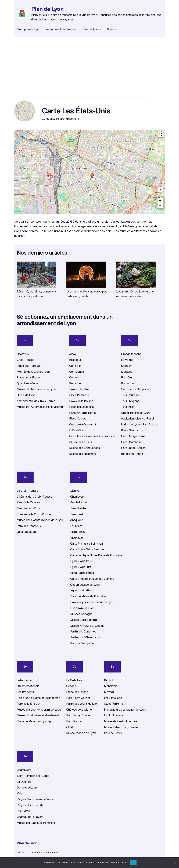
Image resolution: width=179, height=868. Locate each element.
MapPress (148, 212)
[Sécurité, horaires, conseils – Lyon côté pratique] (36, 275)
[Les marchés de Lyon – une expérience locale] (136, 275)
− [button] (160, 206)
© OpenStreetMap (158, 212)
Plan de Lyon (47, 9)
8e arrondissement (67, 119)
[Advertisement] (89, 67)
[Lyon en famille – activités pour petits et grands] (86, 275)
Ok (133, 862)
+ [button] (160, 200)
